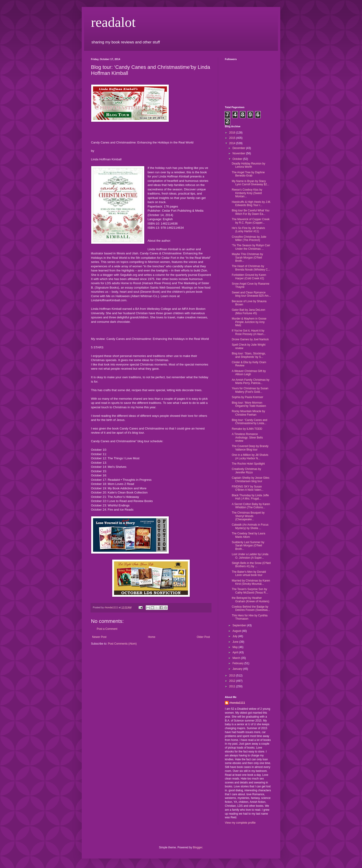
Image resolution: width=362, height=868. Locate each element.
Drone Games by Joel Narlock (250, 339)
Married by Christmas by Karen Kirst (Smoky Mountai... (251, 582)
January (238, 669)
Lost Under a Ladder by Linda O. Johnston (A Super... (250, 556)
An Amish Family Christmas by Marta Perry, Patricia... (251, 381)
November (239, 153)
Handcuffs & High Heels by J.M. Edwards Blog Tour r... (251, 204)
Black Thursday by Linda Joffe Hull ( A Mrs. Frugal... (250, 497)
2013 (233, 676)
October (238, 159)
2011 (233, 686)
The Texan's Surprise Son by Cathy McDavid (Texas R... (250, 591)
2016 (233, 133)
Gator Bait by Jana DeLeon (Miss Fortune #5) (249, 311)
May (235, 647)
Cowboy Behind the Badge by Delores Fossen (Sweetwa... (251, 608)
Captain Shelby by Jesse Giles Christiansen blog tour (251, 479)
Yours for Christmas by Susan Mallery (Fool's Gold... (250, 390)
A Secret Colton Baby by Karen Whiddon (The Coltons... (251, 506)
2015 (233, 138)
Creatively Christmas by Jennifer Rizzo (246, 471)
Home (152, 637)
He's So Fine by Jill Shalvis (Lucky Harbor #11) (248, 230)
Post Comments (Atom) (122, 644)
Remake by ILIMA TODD (247, 429)
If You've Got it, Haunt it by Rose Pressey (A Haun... (249, 332)
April (236, 652)
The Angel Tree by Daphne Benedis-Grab (248, 174)
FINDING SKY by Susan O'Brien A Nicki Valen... (248, 488)
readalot (113, 22)
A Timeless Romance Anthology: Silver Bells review (247, 437)
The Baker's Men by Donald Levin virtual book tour (249, 573)
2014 (233, 143)
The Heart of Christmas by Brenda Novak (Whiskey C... (251, 268)
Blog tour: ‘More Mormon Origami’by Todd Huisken (249, 404)
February (238, 663)
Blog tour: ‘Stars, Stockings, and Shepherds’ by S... (249, 355)
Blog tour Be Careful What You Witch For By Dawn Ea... (251, 212)
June (236, 642)
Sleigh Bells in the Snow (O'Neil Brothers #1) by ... (251, 565)
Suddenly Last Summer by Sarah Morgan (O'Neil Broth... (248, 546)
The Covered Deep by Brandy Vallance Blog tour (250, 448)
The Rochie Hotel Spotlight (248, 464)
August (237, 631)
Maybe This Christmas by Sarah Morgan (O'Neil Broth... (247, 257)
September (240, 625)
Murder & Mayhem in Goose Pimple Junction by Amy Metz (249, 322)
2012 (233, 681)
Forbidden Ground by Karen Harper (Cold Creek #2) (249, 277)
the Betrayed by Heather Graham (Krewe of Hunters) (250, 600)
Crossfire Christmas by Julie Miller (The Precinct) (249, 238)
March (237, 658)
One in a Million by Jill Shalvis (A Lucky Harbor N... (250, 457)
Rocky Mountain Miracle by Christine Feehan (248, 413)
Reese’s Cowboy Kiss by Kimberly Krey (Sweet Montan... (247, 193)
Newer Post (99, 637)
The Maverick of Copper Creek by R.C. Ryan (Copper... (251, 221)
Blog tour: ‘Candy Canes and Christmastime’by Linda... (249, 422)
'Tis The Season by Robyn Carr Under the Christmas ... (251, 247)
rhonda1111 (237, 703)
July (235, 636)
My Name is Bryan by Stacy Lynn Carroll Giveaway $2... (250, 183)
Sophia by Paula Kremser (247, 397)
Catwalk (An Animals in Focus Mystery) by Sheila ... (250, 526)
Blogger (198, 847)
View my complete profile (240, 823)
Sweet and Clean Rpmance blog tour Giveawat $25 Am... (251, 294)
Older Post (203, 637)
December (239, 148)
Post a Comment (107, 629)
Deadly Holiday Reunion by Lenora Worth (249, 165)
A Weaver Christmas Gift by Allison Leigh (249, 373)
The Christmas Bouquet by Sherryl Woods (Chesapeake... (248, 516)
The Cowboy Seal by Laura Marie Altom (249, 535)
